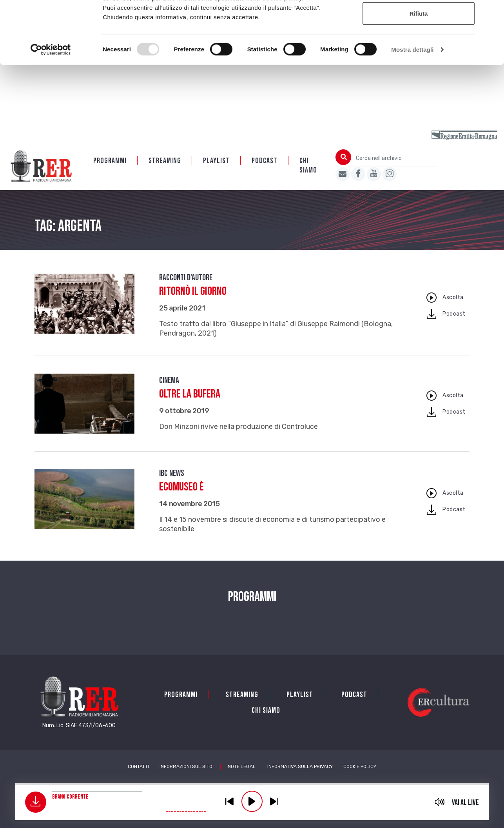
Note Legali (242, 767)
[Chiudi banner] (492, 12)
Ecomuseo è (181, 488)
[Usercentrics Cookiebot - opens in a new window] (51, 108)
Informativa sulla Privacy (300, 767)
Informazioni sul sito (186, 767)
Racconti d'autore (186, 279)
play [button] (252, 801)
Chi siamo (308, 166)
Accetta (419, 21)
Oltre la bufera (190, 395)
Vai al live (465, 803)
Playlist (216, 162)
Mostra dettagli (412, 108)
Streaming (165, 162)
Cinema (169, 381)
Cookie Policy (360, 767)
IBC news (172, 474)
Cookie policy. (283, 57)
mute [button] (440, 802)
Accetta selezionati (418, 46)
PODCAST (265, 162)
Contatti (138, 767)
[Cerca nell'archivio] (394, 159)
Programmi (110, 162)
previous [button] (230, 801)
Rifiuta (419, 72)
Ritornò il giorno (193, 292)
